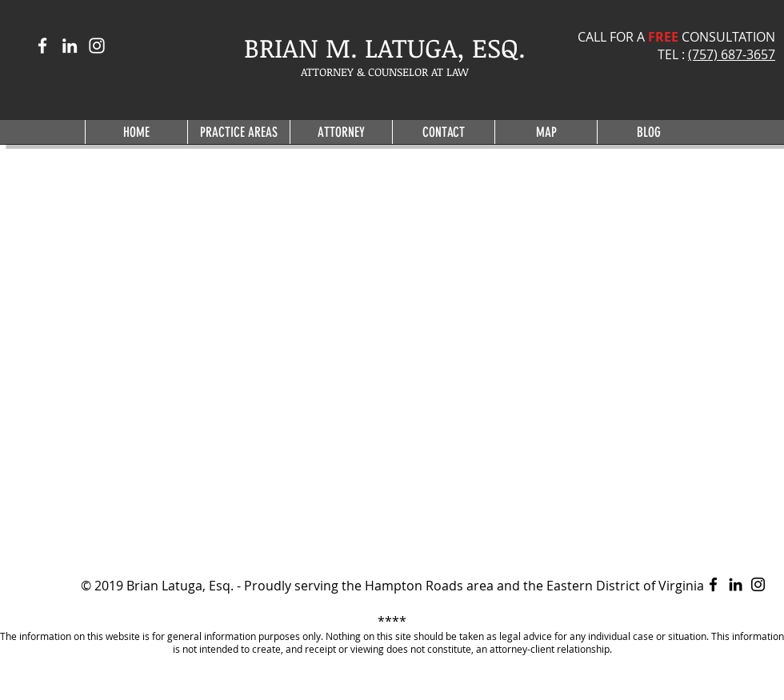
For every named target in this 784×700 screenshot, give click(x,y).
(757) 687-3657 (732, 54)
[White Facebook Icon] (42, 46)
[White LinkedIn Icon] (70, 46)
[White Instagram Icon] (97, 46)
